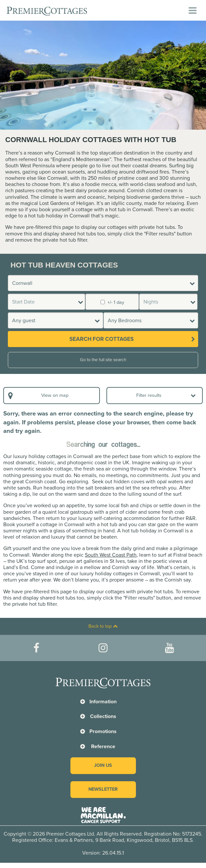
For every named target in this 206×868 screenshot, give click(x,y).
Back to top (103, 626)
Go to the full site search (103, 360)
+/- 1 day (112, 302)
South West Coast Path (111, 555)
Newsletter (103, 789)
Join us (103, 765)
